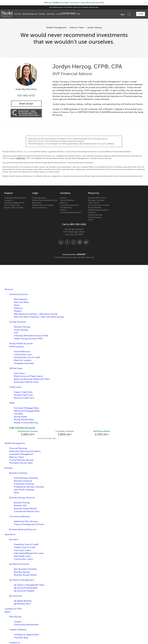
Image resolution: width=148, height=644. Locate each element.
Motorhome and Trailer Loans (28, 376)
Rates (12, 403)
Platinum (18, 308)
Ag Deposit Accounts (19, 564)
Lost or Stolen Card (12, 205)
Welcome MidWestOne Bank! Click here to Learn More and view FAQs (74, 3)
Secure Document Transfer (99, 205)
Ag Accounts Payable (24, 591)
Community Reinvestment (71, 213)
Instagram (80, 242)
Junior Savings (21, 330)
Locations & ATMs (63, 14)
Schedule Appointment (127, 14)
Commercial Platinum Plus (27, 512)
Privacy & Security (95, 215)
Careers (63, 198)
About (73, 14)
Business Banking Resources (23, 530)
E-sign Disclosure (39, 198)
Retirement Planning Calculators (25, 452)
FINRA (19, 158)
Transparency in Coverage (43, 205)
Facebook (67, 242)
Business (42, 14)
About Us (64, 203)
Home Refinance (22, 352)
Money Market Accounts (21, 344)
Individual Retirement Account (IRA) (31, 336)
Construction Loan (23, 355)
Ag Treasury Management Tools (29, 585)
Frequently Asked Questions (15, 198)
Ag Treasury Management (22, 580)
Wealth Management (30, 14)
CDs (16, 333)
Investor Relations (67, 200)
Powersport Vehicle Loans (26, 382)
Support (8, 193)
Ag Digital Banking (23, 601)
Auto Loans (19, 373)
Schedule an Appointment (14, 203)
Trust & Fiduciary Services (21, 460)
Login (140, 14)
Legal (35, 193)
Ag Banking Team (22, 604)
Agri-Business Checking (25, 569)
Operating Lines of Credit (26, 545)
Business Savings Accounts (22, 498)
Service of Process (39, 208)
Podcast (63, 210)
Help (78, 14)
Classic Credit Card (23, 392)
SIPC (24, 158)
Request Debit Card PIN (14, 208)
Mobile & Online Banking (26, 423)
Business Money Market (25, 509)
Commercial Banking (19, 517)
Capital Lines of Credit (25, 548)
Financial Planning (18, 449)
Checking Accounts (19, 294)
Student (18, 311)
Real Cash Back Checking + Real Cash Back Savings (39, 317)
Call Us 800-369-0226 (74, 225)
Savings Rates (20, 417)
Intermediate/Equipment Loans (29, 554)
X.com (74, 242)
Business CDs (20, 506)
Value (17, 305)
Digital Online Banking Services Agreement (45, 202)
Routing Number (95, 208)
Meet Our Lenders (23, 360)
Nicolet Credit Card (23, 395)
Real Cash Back (21, 302)
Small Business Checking (26, 478)
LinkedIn (61, 242)
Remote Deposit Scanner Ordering (98, 211)
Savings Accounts (18, 322)
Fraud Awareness (95, 217)
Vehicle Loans (16, 368)
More (16, 493)
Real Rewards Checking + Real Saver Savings (36, 314)
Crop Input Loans (22, 551)
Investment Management (21, 455)
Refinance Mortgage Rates (27, 411)
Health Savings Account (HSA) (28, 339)
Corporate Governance (69, 205)
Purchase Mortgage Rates (26, 408)
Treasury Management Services (29, 525)
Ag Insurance (16, 596)
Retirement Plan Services (26, 522)
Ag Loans (14, 540)
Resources (94, 193)
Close (145, 3)
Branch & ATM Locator (97, 198)
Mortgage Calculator (96, 200)
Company (65, 193)
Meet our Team (77, 28)
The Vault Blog (66, 208)
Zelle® (91, 220)
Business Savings (22, 503)
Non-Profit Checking (24, 490)
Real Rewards (21, 299)
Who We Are (15, 617)
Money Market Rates (24, 420)
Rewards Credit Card (24, 398)
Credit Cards (15, 387)
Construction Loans (23, 559)
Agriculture (51, 14)
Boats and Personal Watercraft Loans (32, 379)
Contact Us (9, 200)
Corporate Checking (24, 484)
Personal (18, 14)
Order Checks (94, 203)
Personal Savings (22, 327)
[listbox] (110, 15)
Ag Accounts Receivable (25, 588)
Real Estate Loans (22, 556)
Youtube (86, 242)
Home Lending (16, 347)
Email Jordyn (26, 104)
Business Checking (18, 473)
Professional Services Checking (29, 487)
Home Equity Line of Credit (27, 357)
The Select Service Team (21, 463)
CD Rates (18, 414)
